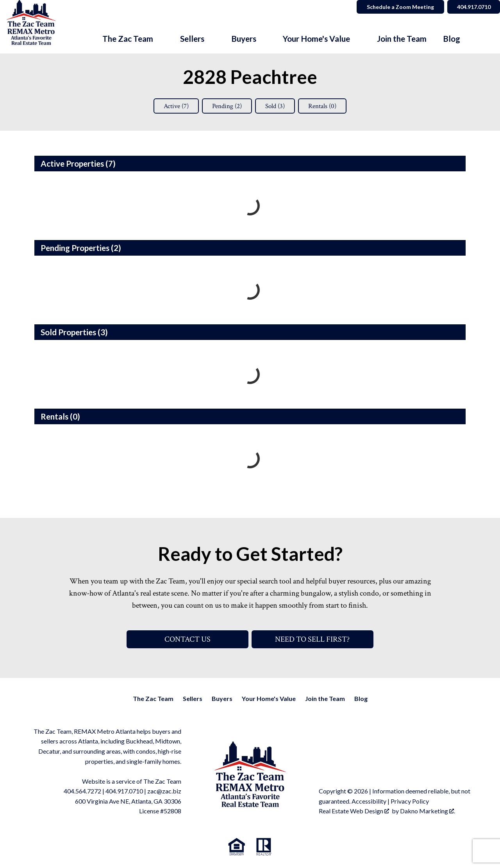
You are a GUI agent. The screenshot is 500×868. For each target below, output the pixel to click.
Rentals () (326, 106)
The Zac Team (153, 698)
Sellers (193, 698)
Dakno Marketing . (428, 811)
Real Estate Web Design (354, 811)
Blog (452, 39)
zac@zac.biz (164, 791)
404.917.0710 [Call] (473, 7)
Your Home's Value (269, 698)
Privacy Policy (410, 801)
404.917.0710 (124, 791)
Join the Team (402, 39)
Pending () (226, 106)
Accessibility (369, 801)
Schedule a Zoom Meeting (399, 7)
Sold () (277, 106)
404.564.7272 (82, 791)
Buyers (222, 698)
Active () (173, 106)
